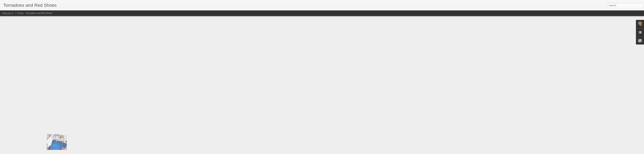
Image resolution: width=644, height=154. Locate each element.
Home (20, 13)
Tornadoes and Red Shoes (39, 13)
